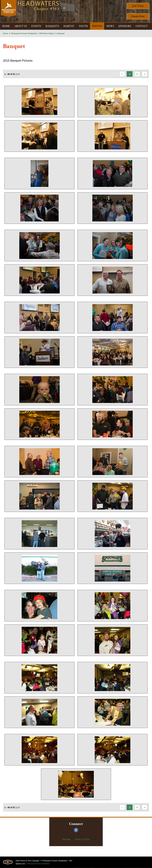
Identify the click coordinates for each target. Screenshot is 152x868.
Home (5, 33)
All (18, 74)
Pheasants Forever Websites (38, 864)
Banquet (61, 33)
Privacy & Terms (82, 839)
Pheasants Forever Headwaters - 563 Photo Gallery (33, 33)
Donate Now (138, 16)
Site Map (66, 839)
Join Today (138, 6)
